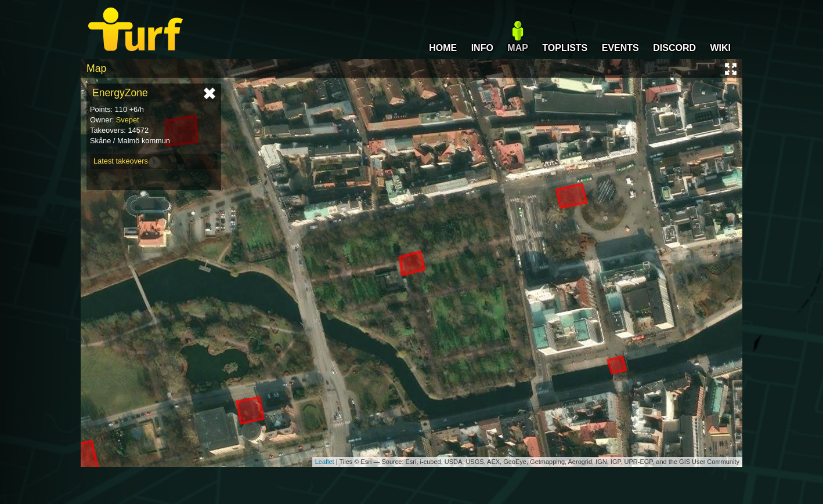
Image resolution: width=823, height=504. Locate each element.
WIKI (720, 48)
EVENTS (620, 48)
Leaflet (325, 462)
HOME (443, 48)
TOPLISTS (565, 48)
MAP (518, 48)
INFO (482, 48)
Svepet (128, 120)
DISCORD (674, 48)
